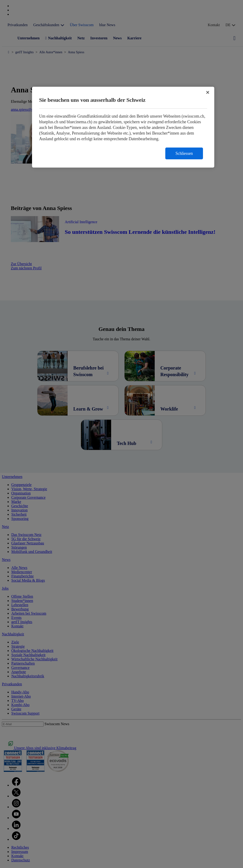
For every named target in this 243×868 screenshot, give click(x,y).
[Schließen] (208, 92)
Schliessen (184, 153)
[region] (123, 127)
